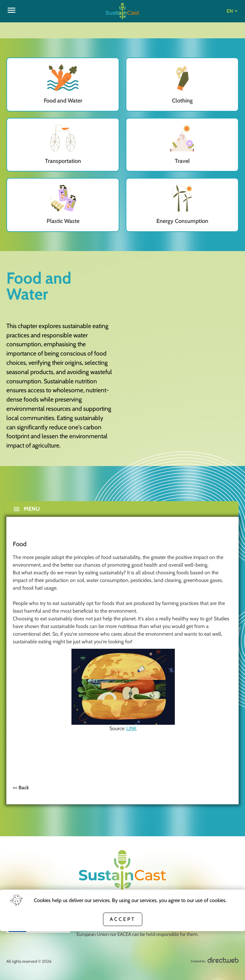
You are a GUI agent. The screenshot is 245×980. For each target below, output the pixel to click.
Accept (123, 919)
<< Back (21, 788)
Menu (26, 509)
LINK (131, 728)
